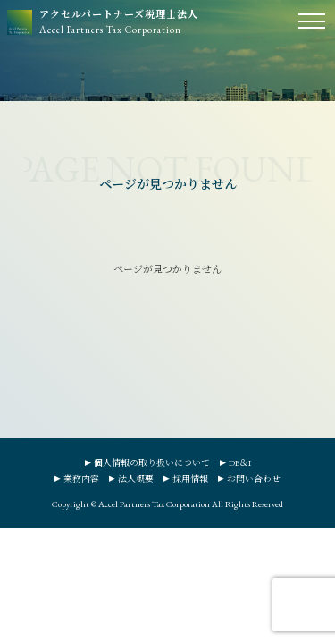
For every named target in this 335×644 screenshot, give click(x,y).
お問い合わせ (254, 479)
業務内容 (81, 479)
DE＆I (240, 463)
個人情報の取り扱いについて (152, 463)
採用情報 (190, 479)
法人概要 (136, 479)
